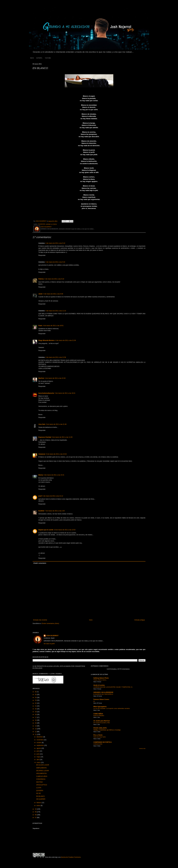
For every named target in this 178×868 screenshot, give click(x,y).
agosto (39, 748)
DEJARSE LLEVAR (42, 771)
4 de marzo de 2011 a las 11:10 (56, 311)
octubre (39, 743)
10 (36, 809)
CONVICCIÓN (98, 744)
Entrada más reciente (40, 620)
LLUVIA (39, 788)
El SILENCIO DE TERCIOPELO (103, 694)
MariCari (41, 378)
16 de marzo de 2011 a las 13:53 (65, 530)
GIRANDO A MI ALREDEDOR (103, 692)
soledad (48, 224)
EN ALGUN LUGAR (43, 765)
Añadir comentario (40, 563)
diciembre (40, 737)
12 (36, 732)
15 (36, 723)
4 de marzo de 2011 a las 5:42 (55, 262)
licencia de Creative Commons (71, 857)
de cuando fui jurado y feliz (102, 723)
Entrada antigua (140, 620)
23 (36, 700)
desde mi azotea (99, 685)
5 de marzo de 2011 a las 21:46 (56, 424)
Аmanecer (42, 454)
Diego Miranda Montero (47, 340)
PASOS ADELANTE (100, 728)
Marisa (41, 475)
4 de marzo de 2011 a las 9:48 (53, 294)
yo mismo (54, 224)
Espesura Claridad (45, 437)
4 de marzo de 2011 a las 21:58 (56, 357)
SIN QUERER (41, 799)
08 (36, 815)
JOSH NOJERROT (52, 636)
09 (36, 812)
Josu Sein (42, 424)
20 (36, 709)
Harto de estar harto (100, 737)
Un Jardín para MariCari (102, 721)
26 (36, 692)
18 (36, 715)
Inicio (91, 620)
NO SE (38, 793)
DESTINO (39, 782)
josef (40, 496)
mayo (39, 757)
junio (38, 754)
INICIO (32, 58)
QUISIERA (40, 791)
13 (36, 729)
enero (39, 806)
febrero (39, 803)
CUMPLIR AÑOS (42, 776)
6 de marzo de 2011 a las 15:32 (56, 454)
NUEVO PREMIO (99, 716)
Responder (42, 255)
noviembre (40, 740)
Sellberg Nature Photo (101, 678)
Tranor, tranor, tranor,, (100, 680)
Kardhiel (41, 511)
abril (38, 760)
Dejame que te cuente (46, 530)
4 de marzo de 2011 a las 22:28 (55, 378)
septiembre (40, 745)
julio (38, 751)
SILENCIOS (42, 224)
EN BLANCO (40, 796)
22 (36, 703)
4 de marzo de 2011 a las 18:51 (53, 326)
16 (36, 720)
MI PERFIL (39, 58)
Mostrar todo (142, 749)
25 (36, 695)
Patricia (41, 279)
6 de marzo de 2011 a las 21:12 (53, 496)
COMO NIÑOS (98, 714)
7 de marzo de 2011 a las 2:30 (55, 511)
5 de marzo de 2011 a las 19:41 (65, 393)
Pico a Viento (98, 735)
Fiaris (40, 326)
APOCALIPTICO (42, 785)
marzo (39, 763)
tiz (94, 701)
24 (36, 697)
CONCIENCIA (41, 779)
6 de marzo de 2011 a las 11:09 (62, 437)
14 (36, 726)
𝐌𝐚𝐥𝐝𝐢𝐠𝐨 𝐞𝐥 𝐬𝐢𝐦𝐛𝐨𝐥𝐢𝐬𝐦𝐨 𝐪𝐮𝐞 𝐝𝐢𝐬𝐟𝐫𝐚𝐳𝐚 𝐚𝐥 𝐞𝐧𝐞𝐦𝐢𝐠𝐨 (107, 730)
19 (36, 712)
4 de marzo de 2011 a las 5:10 (55, 243)
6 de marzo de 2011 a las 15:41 (54, 475)
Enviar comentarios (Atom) (50, 623)
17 (36, 717)
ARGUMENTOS (41, 773)
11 (36, 734)
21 (36, 706)
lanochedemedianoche (46, 393)
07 (36, 818)
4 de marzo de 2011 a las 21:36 (66, 340)
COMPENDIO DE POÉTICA (103, 742)
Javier (41, 294)
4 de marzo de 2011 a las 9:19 (54, 279)
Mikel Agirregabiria (100, 707)
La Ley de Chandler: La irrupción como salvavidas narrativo (112, 708)
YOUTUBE (48, 58)
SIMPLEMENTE (41, 768)
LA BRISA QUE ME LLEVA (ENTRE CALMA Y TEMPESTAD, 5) (113, 687)
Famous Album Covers (101, 699)
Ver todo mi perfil (49, 644)
